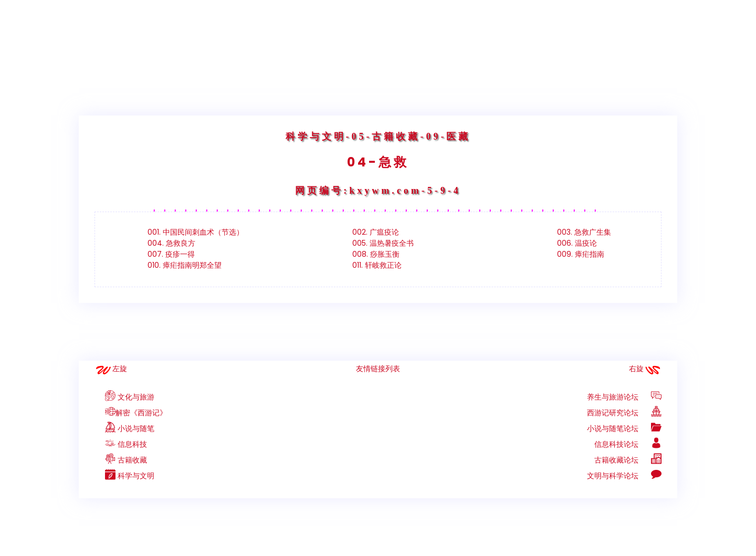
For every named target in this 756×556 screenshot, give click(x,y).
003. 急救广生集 (584, 232)
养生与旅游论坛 (624, 397)
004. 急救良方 (171, 243)
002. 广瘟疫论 (376, 232)
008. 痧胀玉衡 (376, 254)
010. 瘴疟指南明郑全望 (185, 265)
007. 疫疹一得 (171, 254)
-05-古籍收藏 (383, 137)
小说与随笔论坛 (624, 428)
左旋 (120, 369)
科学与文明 (316, 137)
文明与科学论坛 (624, 476)
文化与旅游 (124, 397)
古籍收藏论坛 (628, 460)
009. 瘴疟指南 (581, 254)
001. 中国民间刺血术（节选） (196, 232)
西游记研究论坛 (624, 413)
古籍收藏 (121, 460)
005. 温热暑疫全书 (383, 243)
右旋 (636, 369)
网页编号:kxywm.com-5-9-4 (378, 191)
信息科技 (121, 444)
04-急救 (378, 162)
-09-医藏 (446, 137)
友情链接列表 (378, 369)
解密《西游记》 (131, 413)
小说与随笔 (124, 428)
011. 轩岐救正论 (377, 265)
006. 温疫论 (577, 243)
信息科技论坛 (628, 444)
